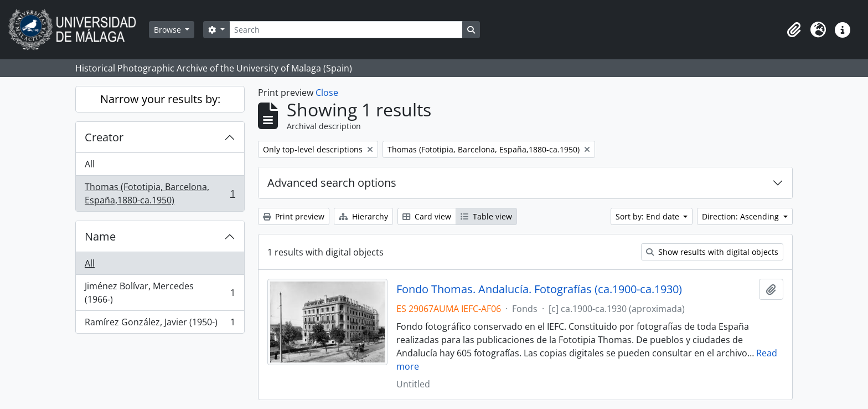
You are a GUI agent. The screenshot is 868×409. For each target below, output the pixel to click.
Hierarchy (363, 216)
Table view (486, 216)
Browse (169, 30)
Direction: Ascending (742, 216)
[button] (794, 30)
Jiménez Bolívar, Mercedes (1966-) (160, 293)
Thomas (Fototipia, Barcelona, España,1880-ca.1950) (160, 193)
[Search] (346, 30)
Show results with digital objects (712, 252)
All (90, 164)
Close (327, 93)
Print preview (294, 216)
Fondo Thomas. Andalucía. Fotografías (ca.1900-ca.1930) (539, 289)
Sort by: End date (649, 216)
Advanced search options (332, 183)
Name (100, 236)
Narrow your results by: (160, 99)
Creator (104, 137)
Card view (427, 216)
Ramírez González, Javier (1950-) (160, 324)
